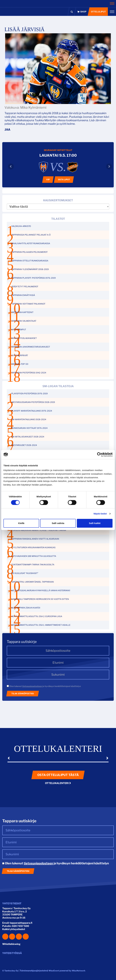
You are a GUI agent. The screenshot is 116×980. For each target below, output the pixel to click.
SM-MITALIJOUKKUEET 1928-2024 (28, 437)
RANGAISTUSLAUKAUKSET (24, 338)
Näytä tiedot (100, 514)
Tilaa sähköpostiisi (23, 693)
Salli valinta (58, 523)
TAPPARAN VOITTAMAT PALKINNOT (28, 304)
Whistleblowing (11, 944)
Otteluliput (98, 12)
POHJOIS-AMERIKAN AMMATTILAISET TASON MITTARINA (39, 530)
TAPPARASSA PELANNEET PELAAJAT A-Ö (31, 235)
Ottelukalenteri (58, 783)
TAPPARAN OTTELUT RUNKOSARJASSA (30, 261)
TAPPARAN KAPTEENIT (22, 312)
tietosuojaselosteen (32, 686)
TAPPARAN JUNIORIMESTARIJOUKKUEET (31, 347)
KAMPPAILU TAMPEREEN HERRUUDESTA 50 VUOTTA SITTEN (40, 599)
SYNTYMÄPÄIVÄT (20, 355)
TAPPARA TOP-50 (20, 364)
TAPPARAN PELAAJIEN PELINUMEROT (29, 252)
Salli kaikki (95, 523)
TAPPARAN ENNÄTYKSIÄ (23, 295)
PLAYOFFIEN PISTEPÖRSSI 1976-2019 (30, 394)
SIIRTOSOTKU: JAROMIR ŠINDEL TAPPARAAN (33, 582)
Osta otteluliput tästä (58, 775)
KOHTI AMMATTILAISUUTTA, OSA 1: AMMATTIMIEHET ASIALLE (41, 625)
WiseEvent (54, 971)
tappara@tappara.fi (21, 923)
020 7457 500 (20, 926)
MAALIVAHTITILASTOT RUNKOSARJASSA (31, 243)
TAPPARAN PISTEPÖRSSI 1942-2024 (29, 373)
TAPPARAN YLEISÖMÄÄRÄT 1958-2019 (30, 269)
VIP (48, 180)
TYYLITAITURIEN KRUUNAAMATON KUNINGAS (33, 547)
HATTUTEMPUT (19, 329)
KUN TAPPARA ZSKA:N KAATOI (26, 608)
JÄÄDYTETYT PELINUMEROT (25, 287)
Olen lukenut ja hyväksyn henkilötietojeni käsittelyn (44, 686)
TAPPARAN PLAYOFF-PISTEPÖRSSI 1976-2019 (34, 278)
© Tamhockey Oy (10, 971)
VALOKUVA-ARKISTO (21, 226)
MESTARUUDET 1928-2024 (24, 445)
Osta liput (64, 180)
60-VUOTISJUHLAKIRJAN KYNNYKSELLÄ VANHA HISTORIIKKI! (41, 590)
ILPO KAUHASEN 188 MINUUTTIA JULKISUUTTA (34, 556)
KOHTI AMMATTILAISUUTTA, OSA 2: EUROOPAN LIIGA (37, 616)
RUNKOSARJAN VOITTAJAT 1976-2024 (29, 428)
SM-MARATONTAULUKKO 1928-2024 (29, 419)
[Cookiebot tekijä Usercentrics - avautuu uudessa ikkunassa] (99, 455)
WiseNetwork (79, 971)
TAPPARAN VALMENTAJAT (24, 321)
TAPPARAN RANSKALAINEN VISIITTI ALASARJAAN (35, 539)
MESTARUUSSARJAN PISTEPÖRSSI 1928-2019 (33, 402)
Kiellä (21, 523)
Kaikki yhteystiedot (14, 929)
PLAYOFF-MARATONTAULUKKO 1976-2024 (32, 411)
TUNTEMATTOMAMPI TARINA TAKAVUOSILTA (33, 565)
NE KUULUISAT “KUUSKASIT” (25, 573)
